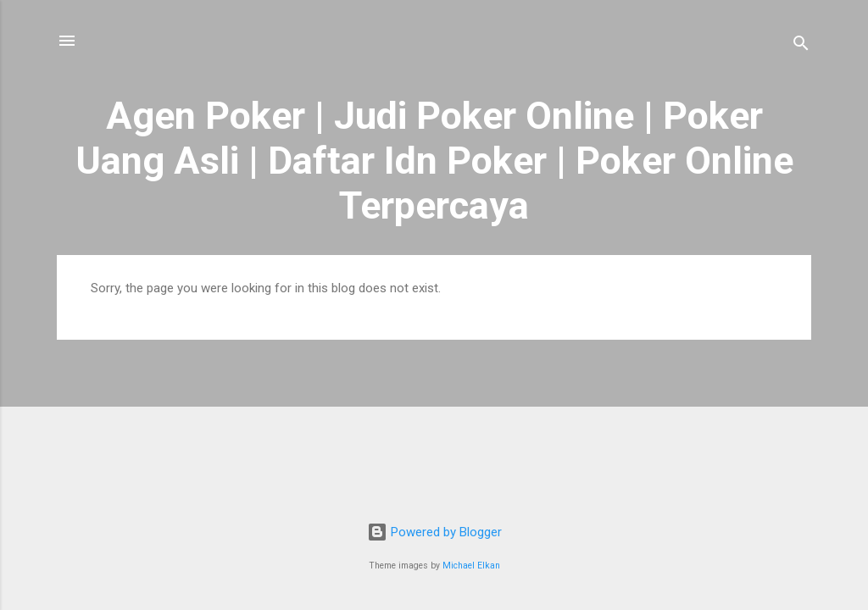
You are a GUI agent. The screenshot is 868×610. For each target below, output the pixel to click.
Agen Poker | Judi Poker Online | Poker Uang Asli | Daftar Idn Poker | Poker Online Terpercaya (434, 161)
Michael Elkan (471, 566)
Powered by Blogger (434, 532)
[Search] (801, 46)
